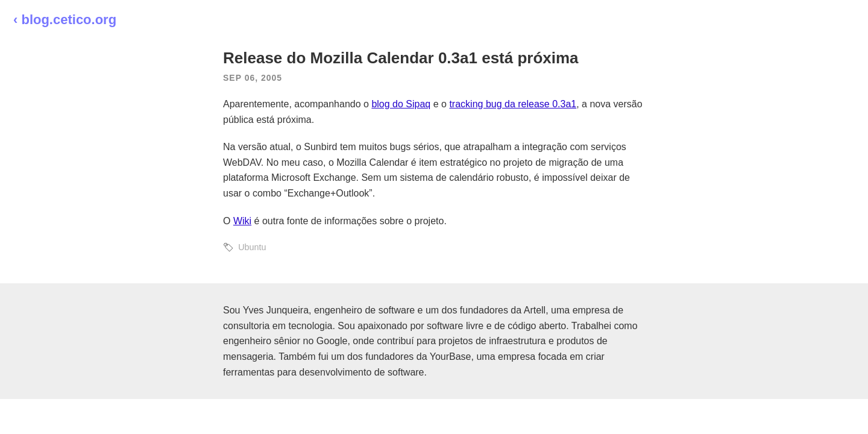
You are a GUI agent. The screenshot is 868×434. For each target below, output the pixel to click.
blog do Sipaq (401, 104)
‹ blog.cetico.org (65, 20)
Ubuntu (252, 247)
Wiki (242, 221)
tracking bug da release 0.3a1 (513, 104)
